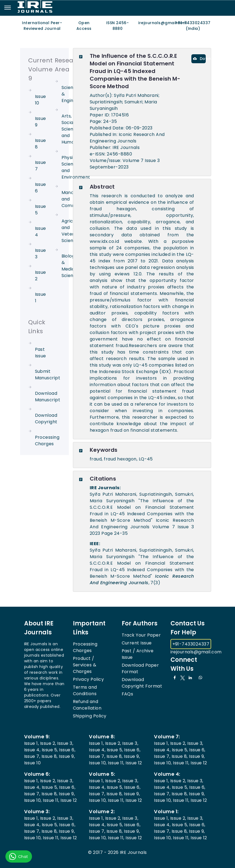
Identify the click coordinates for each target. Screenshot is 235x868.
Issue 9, (67, 756)
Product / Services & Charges (85, 665)
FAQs (128, 694)
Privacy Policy (88, 679)
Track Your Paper (141, 635)
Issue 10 (33, 763)
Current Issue (137, 643)
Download (199, 59)
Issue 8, (50, 756)
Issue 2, (48, 743)
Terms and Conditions (85, 690)
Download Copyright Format (142, 683)
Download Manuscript (48, 397)
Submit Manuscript (48, 375)
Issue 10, (98, 763)
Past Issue (41, 353)
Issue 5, (50, 750)
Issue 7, (32, 756)
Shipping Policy (90, 716)
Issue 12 (134, 763)
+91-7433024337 (191, 644)
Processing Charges (47, 441)
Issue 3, (65, 743)
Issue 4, (32, 750)
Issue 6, (67, 750)
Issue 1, (32, 743)
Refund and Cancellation (87, 705)
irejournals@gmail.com (196, 652)
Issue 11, (116, 763)
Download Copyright (46, 419)
